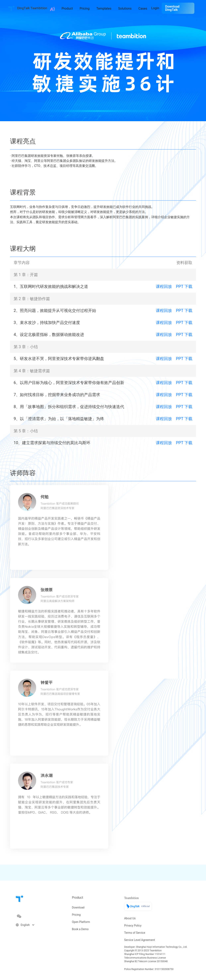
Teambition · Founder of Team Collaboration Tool (11, 9)
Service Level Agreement (140, 940)
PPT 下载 (184, 286)
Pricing (76, 915)
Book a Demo (80, 929)
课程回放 (164, 286)
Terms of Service (135, 933)
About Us (130, 918)
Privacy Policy (133, 926)
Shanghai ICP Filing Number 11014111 (145, 954)
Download (78, 907)
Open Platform (81, 922)
